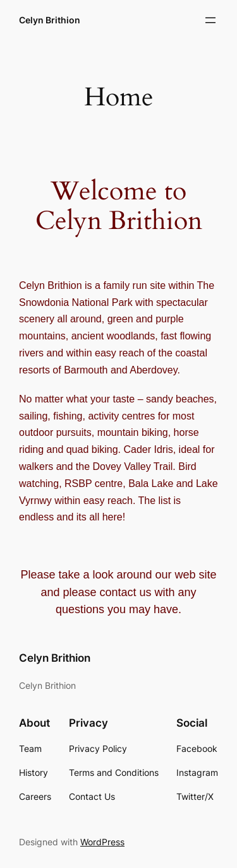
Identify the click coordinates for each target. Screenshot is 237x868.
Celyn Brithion (50, 20)
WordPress (102, 842)
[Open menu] (210, 20)
